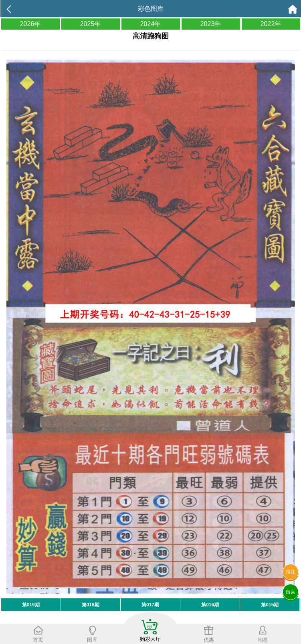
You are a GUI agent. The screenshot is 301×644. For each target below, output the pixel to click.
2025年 (91, 24)
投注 (291, 572)
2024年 (151, 24)
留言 (291, 592)
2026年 (30, 24)
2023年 (211, 24)
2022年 (271, 24)
